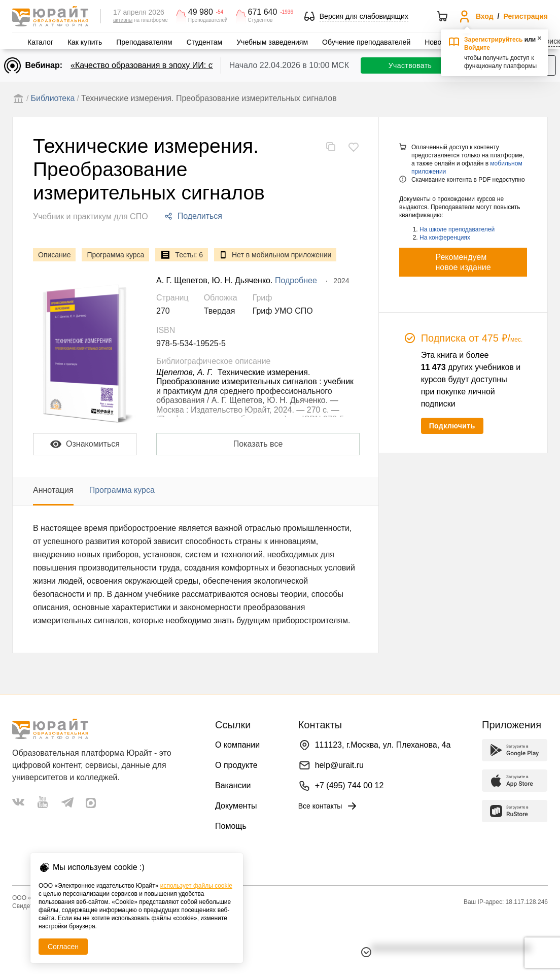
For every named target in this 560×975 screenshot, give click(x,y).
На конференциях (445, 238)
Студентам (205, 42)
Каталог (40, 42)
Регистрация (526, 16)
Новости (438, 42)
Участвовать (410, 65)
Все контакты (328, 806)
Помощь (231, 826)
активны (123, 20)
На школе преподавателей (457, 229)
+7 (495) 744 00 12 (349, 785)
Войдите (477, 48)
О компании (237, 745)
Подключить (452, 426)
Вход (485, 16)
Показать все (258, 444)
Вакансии (233, 785)
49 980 (201, 12)
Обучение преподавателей (366, 42)
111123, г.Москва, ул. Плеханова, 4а (383, 745)
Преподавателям (144, 42)
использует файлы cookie (196, 886)
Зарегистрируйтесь (494, 40)
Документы (236, 806)
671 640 (263, 12)
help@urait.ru (339, 765)
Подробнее (296, 280)
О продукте (236, 765)
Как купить (85, 42)
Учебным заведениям (272, 42)
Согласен (63, 947)
